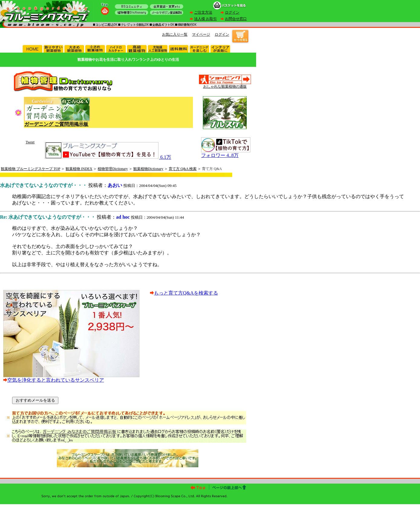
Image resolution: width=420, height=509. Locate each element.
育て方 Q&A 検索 (183, 169)
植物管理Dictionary (113, 169)
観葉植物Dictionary (148, 169)
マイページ (201, 34)
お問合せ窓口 (236, 19)
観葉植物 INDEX (79, 169)
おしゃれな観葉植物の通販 (225, 86)
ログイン (232, 12)
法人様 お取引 (205, 19)
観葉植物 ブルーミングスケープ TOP (31, 169)
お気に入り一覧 (175, 34)
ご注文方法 (203, 12)
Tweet (30, 142)
